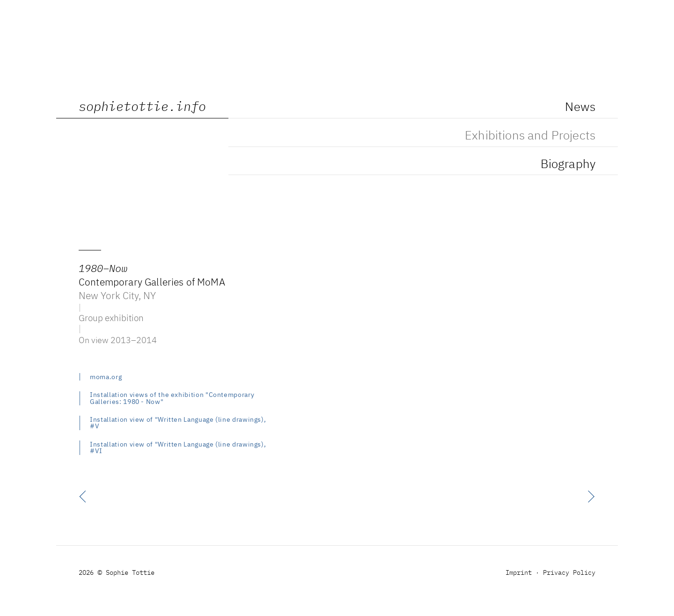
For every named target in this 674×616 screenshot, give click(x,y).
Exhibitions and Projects (530, 136)
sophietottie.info (142, 107)
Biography (568, 165)
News (580, 108)
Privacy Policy (569, 573)
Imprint (519, 573)
